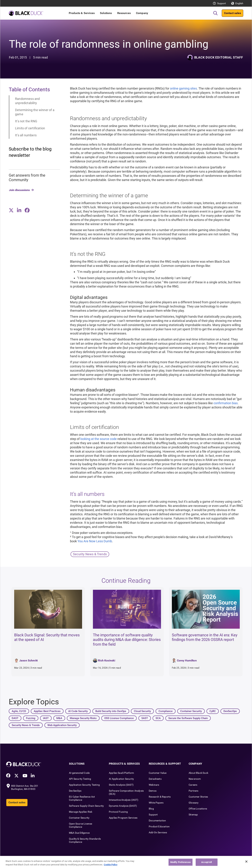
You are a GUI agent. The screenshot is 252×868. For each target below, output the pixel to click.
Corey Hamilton (187, 660)
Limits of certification (30, 128)
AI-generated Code (79, 773)
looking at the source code (99, 439)
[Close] (246, 864)
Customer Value (158, 773)
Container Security (79, 818)
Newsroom (195, 779)
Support (222, 3)
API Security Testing (80, 779)
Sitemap (193, 815)
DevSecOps (75, 791)
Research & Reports (160, 797)
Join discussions (19, 190)
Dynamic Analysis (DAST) (123, 806)
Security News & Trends (90, 554)
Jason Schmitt (28, 660)
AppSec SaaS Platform (121, 773)
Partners (193, 791)
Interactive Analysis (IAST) (124, 800)
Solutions (106, 13)
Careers (193, 785)
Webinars (154, 785)
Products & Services (82, 13)
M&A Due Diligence (79, 833)
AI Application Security (121, 779)
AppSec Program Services (123, 818)
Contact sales (232, 13)
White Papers (156, 803)
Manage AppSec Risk (81, 812)
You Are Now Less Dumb (95, 541)
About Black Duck (198, 773)
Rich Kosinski (107, 660)
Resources (124, 13)
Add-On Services (158, 832)
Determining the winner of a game (35, 112)
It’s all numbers (26, 135)
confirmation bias (226, 403)
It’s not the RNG (26, 121)
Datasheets (155, 779)
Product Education (159, 826)
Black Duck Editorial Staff (219, 57)
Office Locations (198, 809)
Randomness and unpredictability (27, 101)
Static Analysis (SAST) (121, 785)
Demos (153, 791)
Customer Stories (198, 797)
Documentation (157, 821)
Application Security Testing (84, 785)
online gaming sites (183, 88)
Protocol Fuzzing (118, 812)
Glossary (194, 803)
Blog (151, 809)
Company (142, 13)
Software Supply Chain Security (86, 806)
